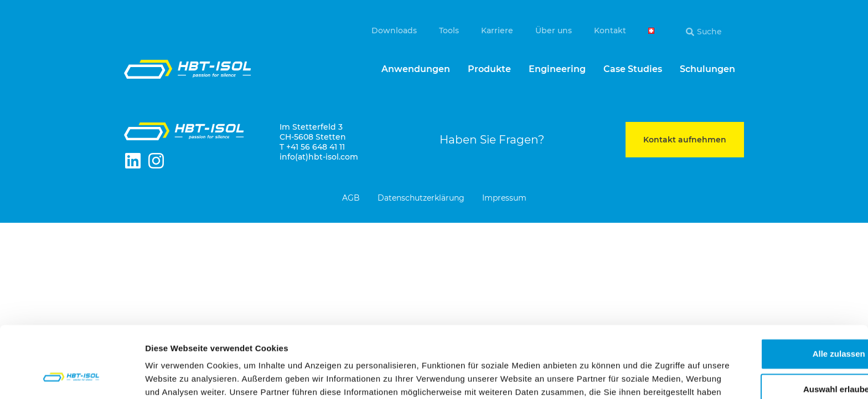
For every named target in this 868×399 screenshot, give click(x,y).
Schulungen (707, 69)
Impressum (504, 198)
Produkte (489, 69)
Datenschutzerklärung (421, 198)
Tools (449, 30)
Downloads (394, 30)
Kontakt (610, 30)
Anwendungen (416, 69)
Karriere (497, 30)
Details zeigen (589, 377)
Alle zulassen (775, 290)
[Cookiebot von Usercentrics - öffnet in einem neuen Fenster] (72, 377)
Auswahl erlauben (776, 325)
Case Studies (633, 69)
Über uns (554, 30)
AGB (351, 198)
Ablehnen (776, 360)
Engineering (557, 69)
